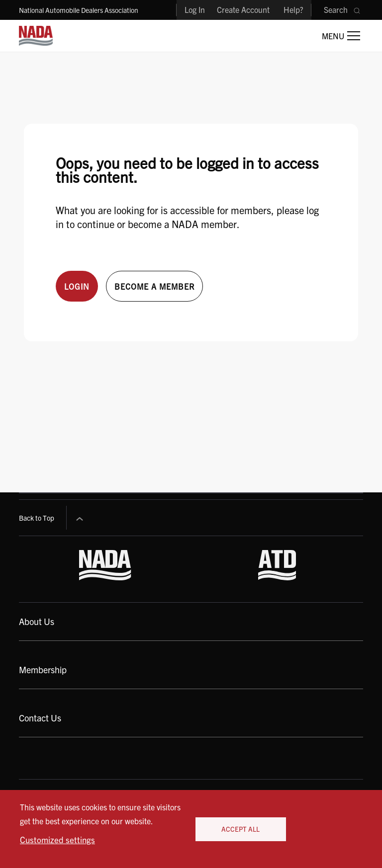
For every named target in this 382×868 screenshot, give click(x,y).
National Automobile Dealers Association (79, 10)
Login (77, 286)
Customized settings (57, 839)
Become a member (154, 286)
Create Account (243, 9)
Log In (195, 9)
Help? (293, 9)
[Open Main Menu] (341, 36)
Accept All (240, 829)
